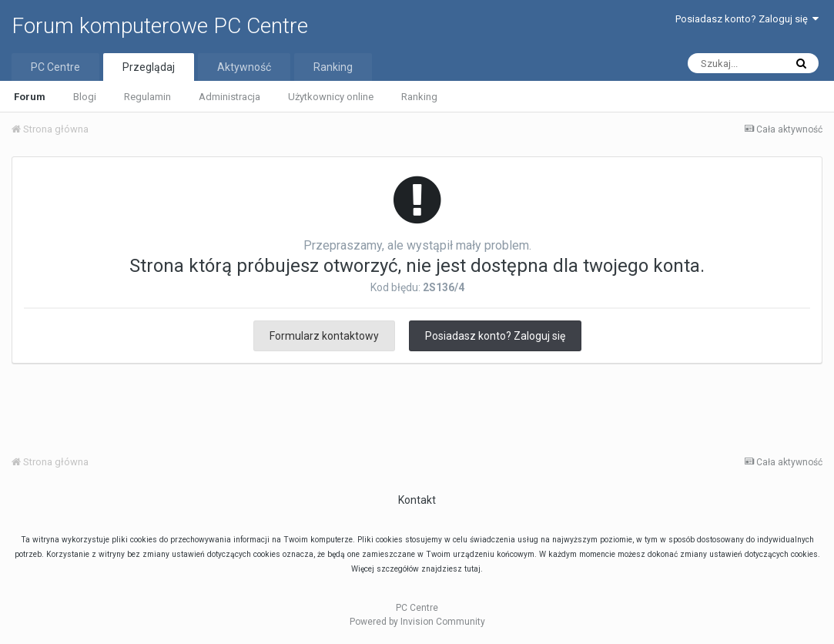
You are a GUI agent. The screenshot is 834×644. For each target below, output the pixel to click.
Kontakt (417, 500)
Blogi (85, 97)
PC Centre (55, 67)
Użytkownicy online (331, 97)
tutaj (472, 569)
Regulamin (147, 97)
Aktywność (244, 67)
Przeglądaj (149, 67)
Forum (30, 97)
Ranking (419, 97)
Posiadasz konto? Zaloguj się (747, 19)
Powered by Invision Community (417, 622)
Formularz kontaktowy (324, 336)
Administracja (229, 97)
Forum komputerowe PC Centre (160, 26)
